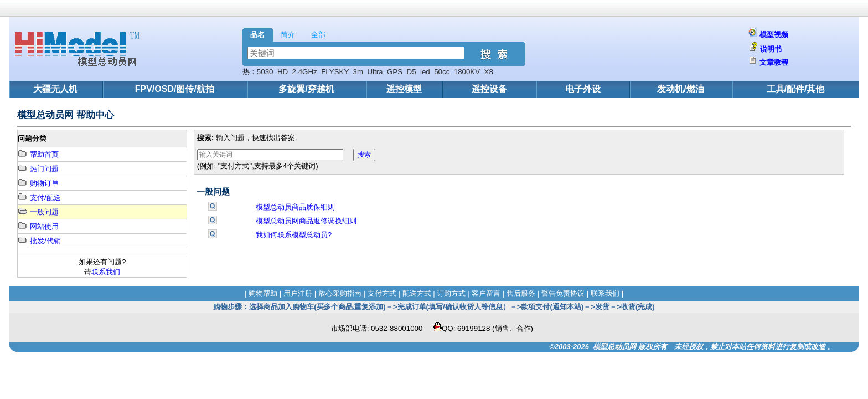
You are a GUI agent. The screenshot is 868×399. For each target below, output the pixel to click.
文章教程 (774, 62)
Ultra (375, 72)
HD (283, 72)
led (425, 72)
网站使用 (38, 226)
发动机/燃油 (680, 89)
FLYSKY (335, 72)
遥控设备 (489, 89)
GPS (395, 72)
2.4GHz (305, 72)
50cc (442, 72)
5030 (265, 72)
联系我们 (106, 272)
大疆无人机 (55, 89)
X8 (489, 72)
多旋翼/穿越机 (306, 89)
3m (358, 72)
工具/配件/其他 (796, 89)
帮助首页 (38, 154)
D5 (412, 72)
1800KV (467, 72)
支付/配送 (39, 198)
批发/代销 (39, 241)
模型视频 (774, 35)
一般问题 (38, 212)
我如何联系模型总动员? (294, 235)
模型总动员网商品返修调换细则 (306, 221)
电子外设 (583, 89)
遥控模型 (404, 89)
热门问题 (38, 169)
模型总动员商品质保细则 (295, 207)
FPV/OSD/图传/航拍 (175, 89)
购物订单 (38, 183)
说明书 (771, 49)
